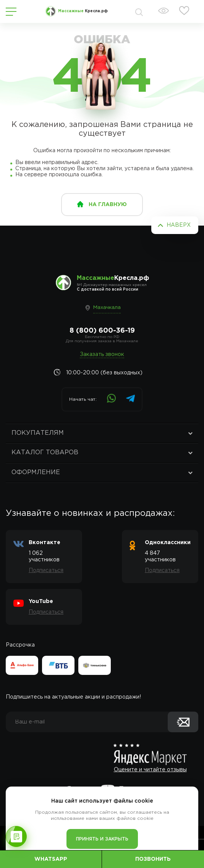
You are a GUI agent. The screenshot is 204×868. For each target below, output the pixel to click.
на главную (108, 205)
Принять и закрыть (102, 839)
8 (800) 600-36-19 (102, 331)
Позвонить (153, 859)
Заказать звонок (102, 354)
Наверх (179, 225)
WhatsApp (51, 859)
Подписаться (46, 571)
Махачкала (107, 308)
